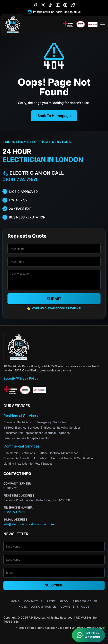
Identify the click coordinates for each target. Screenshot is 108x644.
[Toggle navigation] (102, 24)
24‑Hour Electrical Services (21, 427)
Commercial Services (22, 446)
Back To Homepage (54, 116)
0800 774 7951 (20, 180)
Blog (64, 601)
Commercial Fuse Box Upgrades (25, 458)
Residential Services (21, 416)
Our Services (17, 406)
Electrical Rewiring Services (62, 427)
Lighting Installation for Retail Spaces (28, 463)
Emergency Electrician (51, 422)
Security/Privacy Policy (21, 378)
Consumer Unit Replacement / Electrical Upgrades (37, 433)
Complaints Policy (75, 607)
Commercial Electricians (19, 453)
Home (15, 601)
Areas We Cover (85, 601)
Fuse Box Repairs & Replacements (26, 438)
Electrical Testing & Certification (72, 458)
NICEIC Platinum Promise (37, 607)
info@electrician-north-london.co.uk (29, 524)
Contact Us (33, 601)
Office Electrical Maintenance (59, 453)
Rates (51, 601)
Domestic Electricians (17, 422)
